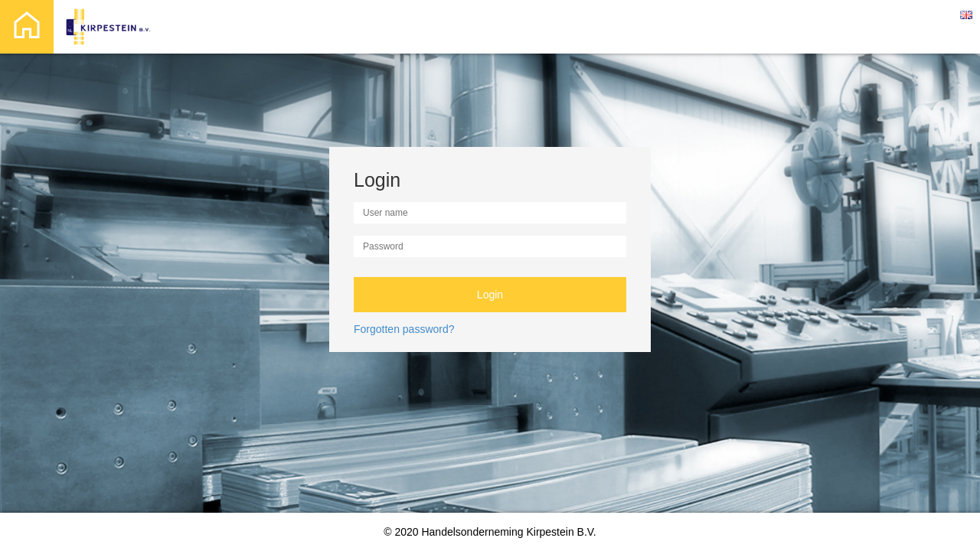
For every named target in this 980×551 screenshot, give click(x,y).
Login (490, 295)
